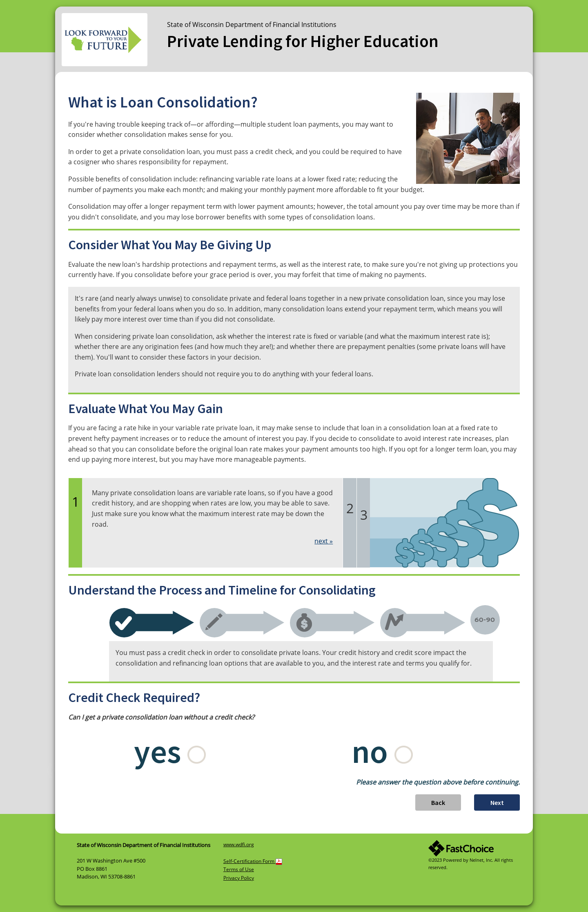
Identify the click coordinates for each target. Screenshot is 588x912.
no (382, 751)
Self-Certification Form (253, 861)
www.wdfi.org (239, 844)
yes (170, 751)
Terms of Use (239, 869)
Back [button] (438, 802)
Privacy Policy (239, 878)
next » (324, 541)
